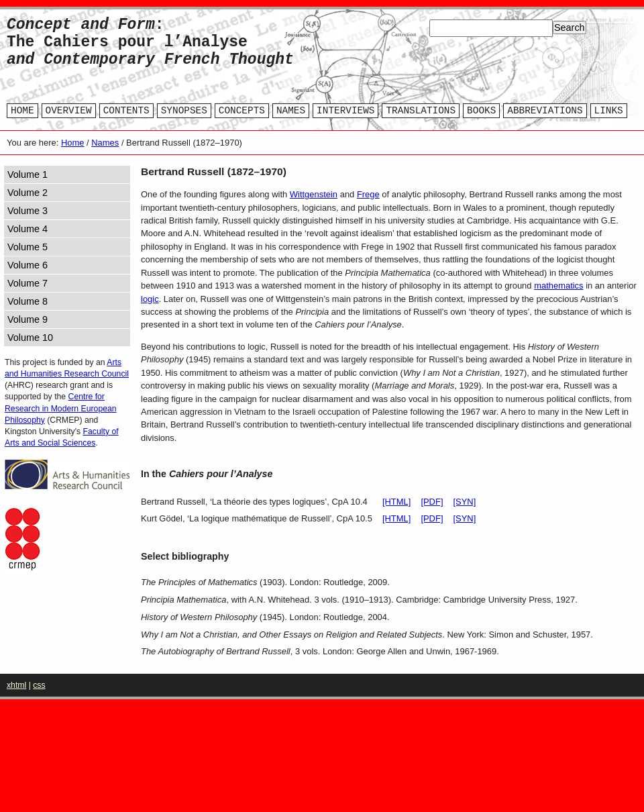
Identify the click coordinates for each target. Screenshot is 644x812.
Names (105, 143)
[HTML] (396, 502)
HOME (22, 111)
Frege (368, 194)
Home (73, 143)
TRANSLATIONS (421, 111)
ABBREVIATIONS (545, 111)
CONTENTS (126, 111)
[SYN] (464, 502)
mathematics (558, 286)
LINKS (609, 111)
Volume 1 (28, 174)
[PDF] (432, 502)
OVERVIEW (69, 111)
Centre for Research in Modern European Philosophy (61, 408)
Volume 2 (28, 193)
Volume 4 (28, 229)
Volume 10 (30, 338)
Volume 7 (28, 283)
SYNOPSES (184, 111)
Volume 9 (28, 319)
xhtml (16, 685)
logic (150, 299)
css (39, 685)
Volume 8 (28, 301)
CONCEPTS (242, 111)
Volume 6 (28, 265)
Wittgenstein (314, 194)
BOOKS (481, 111)
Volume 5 (28, 247)
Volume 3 (28, 211)
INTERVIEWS (345, 111)
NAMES (291, 111)
